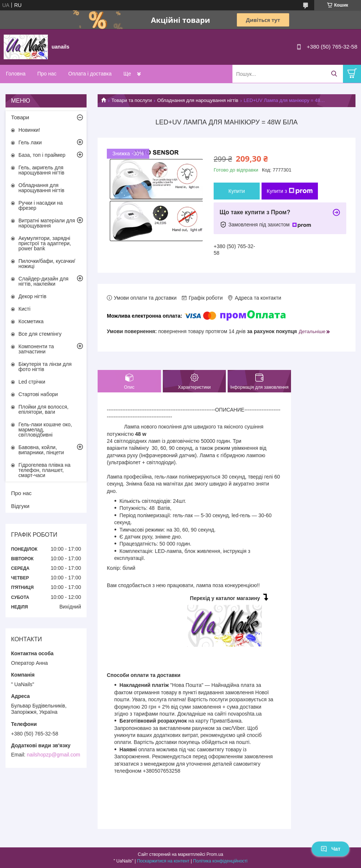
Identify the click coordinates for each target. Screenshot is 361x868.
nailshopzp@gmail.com (54, 755)
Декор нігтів (32, 296)
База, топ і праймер (42, 155)
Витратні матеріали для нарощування (47, 223)
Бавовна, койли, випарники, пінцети (41, 450)
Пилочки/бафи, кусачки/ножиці (47, 264)
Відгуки (20, 506)
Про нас (47, 74)
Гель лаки (30, 142)
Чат (330, 849)
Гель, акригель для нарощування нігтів (41, 170)
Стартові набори (38, 394)
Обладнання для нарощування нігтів (198, 100)
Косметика (31, 321)
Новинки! (29, 130)
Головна (16, 74)
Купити (237, 191)
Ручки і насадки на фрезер (41, 205)
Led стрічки (32, 382)
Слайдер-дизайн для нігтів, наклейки (43, 281)
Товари (20, 117)
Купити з (290, 191)
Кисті (24, 309)
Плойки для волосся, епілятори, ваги (43, 409)
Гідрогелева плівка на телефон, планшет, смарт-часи (44, 470)
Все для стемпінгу (40, 334)
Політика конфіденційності (220, 861)
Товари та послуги (132, 100)
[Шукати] (334, 74)
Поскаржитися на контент (163, 861)
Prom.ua (215, 854)
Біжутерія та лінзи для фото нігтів (45, 367)
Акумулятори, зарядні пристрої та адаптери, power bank (45, 243)
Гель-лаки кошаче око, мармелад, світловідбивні (45, 430)
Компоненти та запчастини (36, 349)
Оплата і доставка (90, 74)
